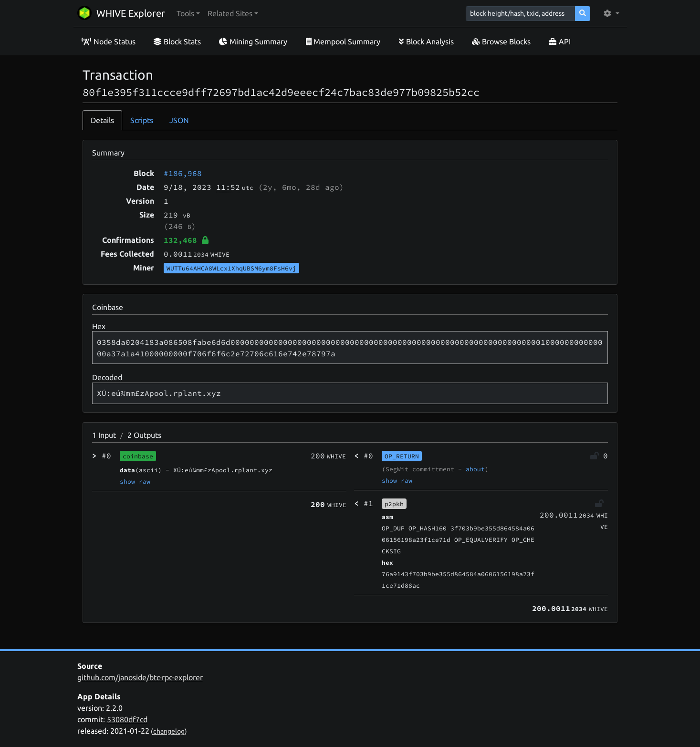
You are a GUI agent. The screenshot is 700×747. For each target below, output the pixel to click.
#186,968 (183, 173)
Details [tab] (102, 120)
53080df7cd (127, 719)
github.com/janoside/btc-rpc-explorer (140, 677)
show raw (135, 481)
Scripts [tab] (142, 120)
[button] (188, 13)
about (475, 469)
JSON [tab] (179, 120)
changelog (169, 731)
